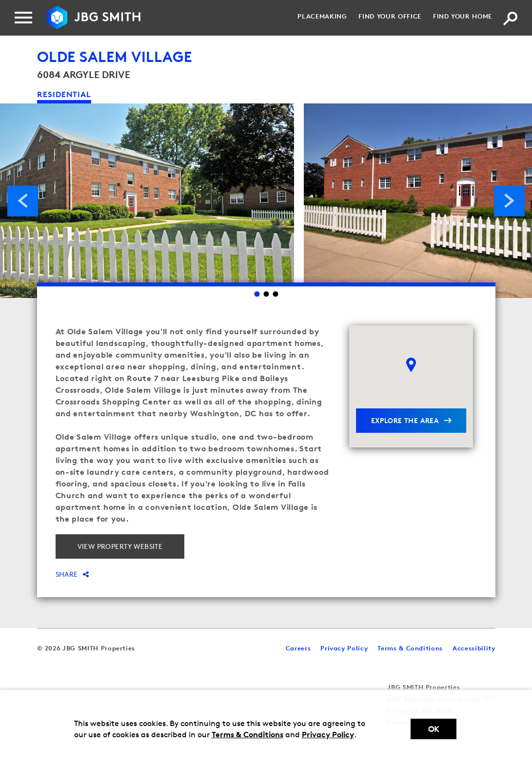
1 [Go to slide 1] (257, 294)
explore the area (405, 420)
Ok (433, 729)
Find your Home (463, 16)
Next (509, 201)
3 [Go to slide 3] (275, 294)
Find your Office (390, 16)
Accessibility (474, 648)
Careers (298, 648)
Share (72, 574)
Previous (23, 201)
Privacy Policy (328, 734)
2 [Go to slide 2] (266, 294)
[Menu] (23, 18)
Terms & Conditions (247, 734)
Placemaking (322, 16)
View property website (120, 546)
